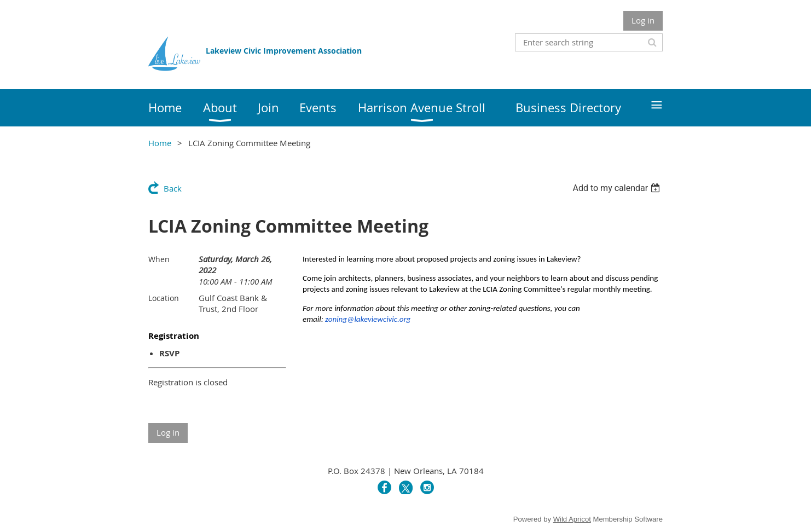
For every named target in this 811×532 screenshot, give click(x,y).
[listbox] (618, 188)
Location (164, 298)
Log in (643, 20)
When (159, 259)
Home (160, 143)
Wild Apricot (572, 519)
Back (173, 188)
